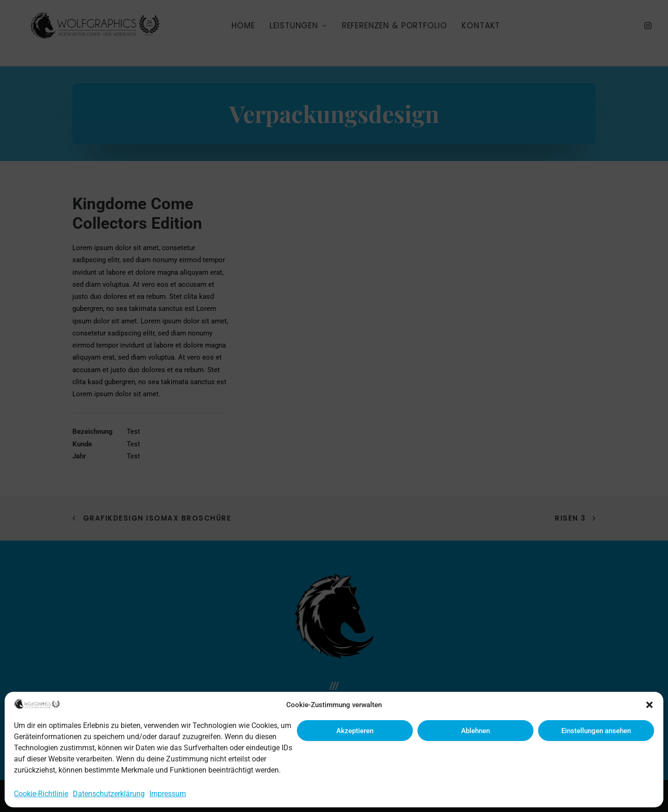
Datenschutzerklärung (109, 794)
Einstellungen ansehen (596, 731)
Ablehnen (475, 731)
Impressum (168, 794)
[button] (649, 705)
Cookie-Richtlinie (41, 794)
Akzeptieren (355, 731)
